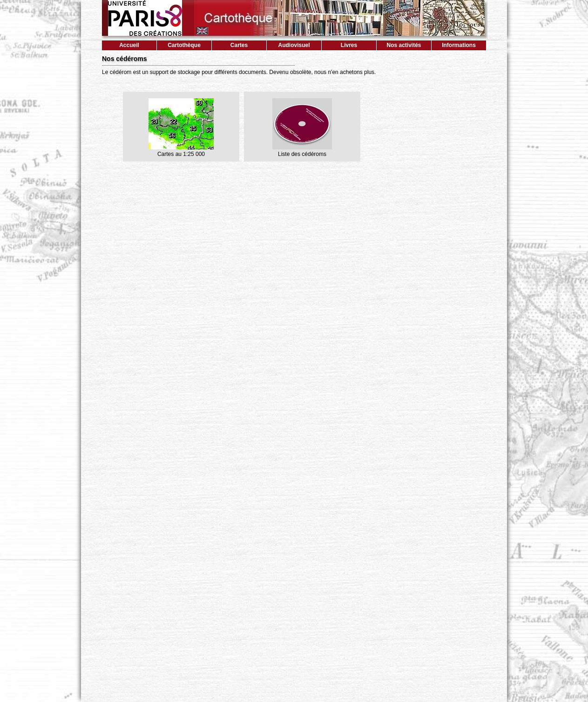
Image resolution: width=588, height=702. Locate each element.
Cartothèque (184, 45)
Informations (459, 45)
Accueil (129, 45)
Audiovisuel (294, 45)
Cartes (239, 45)
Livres (349, 45)
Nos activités (404, 45)
